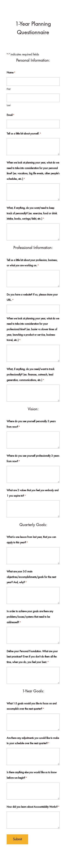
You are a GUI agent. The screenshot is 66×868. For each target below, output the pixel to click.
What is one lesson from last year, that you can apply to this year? (31, 541)
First (9, 89)
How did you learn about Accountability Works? (33, 807)
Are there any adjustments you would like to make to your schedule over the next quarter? (33, 742)
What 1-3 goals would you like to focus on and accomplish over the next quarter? (32, 707)
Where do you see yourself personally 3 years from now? (31, 425)
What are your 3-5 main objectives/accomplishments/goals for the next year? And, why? (31, 578)
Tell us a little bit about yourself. (24, 134)
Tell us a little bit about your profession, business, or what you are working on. (32, 264)
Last (9, 106)
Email (10, 116)
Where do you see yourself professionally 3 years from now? (33, 459)
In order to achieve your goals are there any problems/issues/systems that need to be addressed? (30, 618)
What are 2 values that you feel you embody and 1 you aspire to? (33, 494)
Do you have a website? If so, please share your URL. (32, 298)
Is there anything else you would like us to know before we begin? (32, 776)
